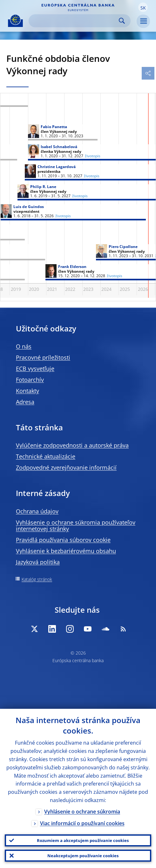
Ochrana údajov (37, 511)
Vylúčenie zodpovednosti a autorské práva (72, 445)
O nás (24, 346)
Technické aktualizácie (46, 456)
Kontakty (27, 391)
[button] (143, 7)
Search (122, 21)
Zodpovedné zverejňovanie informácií (66, 467)
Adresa (25, 402)
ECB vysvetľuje (35, 369)
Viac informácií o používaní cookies (82, 823)
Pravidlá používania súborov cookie (63, 540)
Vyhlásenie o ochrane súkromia (82, 812)
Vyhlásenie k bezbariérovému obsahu (66, 551)
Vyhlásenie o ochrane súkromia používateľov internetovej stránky (76, 525)
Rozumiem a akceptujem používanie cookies (83, 840)
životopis (63, 216)
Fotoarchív (30, 380)
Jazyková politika (38, 562)
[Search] (75, 21)
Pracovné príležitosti (43, 357)
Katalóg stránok (37, 579)
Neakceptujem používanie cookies (83, 856)
